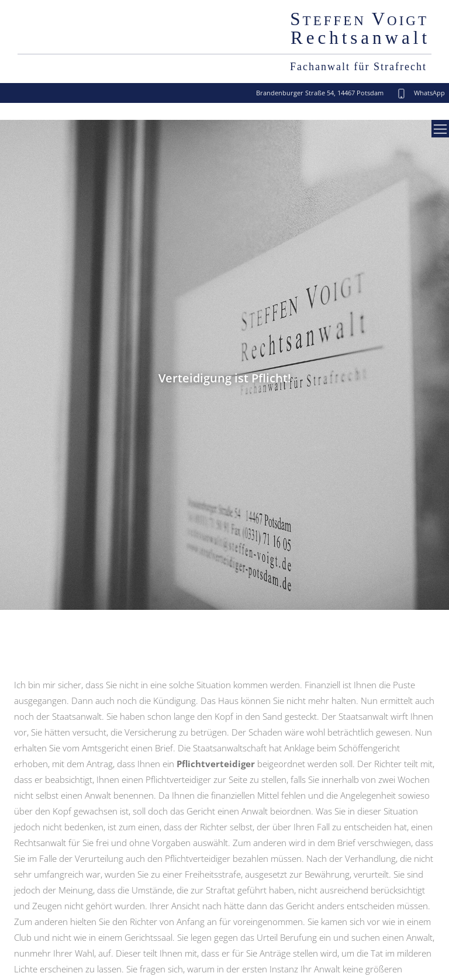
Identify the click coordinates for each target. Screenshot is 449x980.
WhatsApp (429, 93)
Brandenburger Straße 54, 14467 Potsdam (320, 93)
